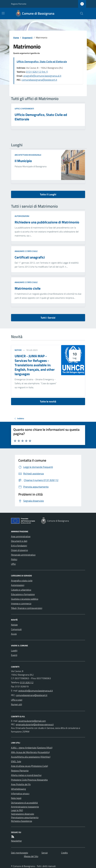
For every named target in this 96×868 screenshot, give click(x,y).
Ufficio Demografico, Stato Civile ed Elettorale (42, 62)
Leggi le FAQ (17, 810)
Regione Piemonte (19, 4)
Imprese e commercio (21, 603)
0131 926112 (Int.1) (37, 72)
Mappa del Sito (31, 856)
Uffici (13, 564)
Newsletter (16, 841)
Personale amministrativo (23, 555)
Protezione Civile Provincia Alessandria (29, 780)
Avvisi (14, 634)
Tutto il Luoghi (48, 194)
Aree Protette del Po (21, 784)
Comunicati (16, 629)
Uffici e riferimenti (24, 109)
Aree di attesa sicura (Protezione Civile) (29, 766)
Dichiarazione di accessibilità (24, 803)
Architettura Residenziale (28, 155)
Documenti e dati (19, 541)
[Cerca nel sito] (80, 13)
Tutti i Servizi (48, 318)
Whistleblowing (18, 789)
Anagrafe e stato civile (26, 251)
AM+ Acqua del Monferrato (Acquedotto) (30, 752)
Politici (14, 559)
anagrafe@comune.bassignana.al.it (42, 76)
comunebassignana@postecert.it (39, 80)
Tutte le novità (48, 401)
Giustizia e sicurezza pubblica (25, 599)
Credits (64, 853)
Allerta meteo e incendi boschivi (26, 775)
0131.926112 (27, 682)
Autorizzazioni (22, 216)
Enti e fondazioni (19, 546)
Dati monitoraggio (20, 853)
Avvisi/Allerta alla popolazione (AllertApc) (31, 757)
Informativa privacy (20, 793)
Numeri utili (17, 704)
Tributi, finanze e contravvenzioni (27, 608)
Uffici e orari (17, 700)
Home (16, 38)
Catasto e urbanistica (21, 590)
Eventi (14, 655)
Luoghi (14, 650)
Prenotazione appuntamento (25, 817)
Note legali (16, 798)
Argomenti (27, 38)
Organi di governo (19, 550)
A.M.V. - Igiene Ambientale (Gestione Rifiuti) (32, 748)
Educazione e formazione (23, 594)
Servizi (45, 853)
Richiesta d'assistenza (22, 821)
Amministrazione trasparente (25, 807)
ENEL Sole (16, 761)
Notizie (18, 350)
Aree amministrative (21, 536)
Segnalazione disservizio (23, 814)
